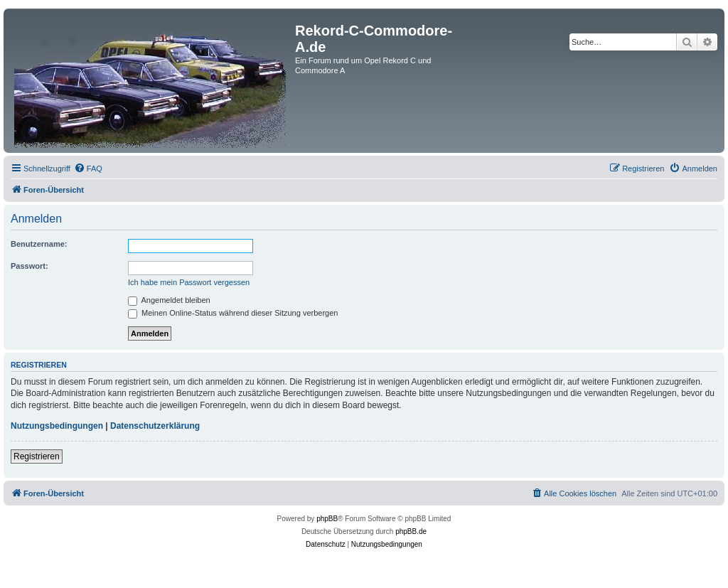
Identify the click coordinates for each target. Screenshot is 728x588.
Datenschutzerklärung (155, 426)
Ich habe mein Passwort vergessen (189, 282)
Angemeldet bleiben (169, 300)
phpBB (327, 519)
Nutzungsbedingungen (57, 426)
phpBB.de (411, 531)
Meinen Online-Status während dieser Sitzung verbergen (233, 313)
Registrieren (37, 456)
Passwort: (30, 266)
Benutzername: (39, 244)
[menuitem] (88, 169)
